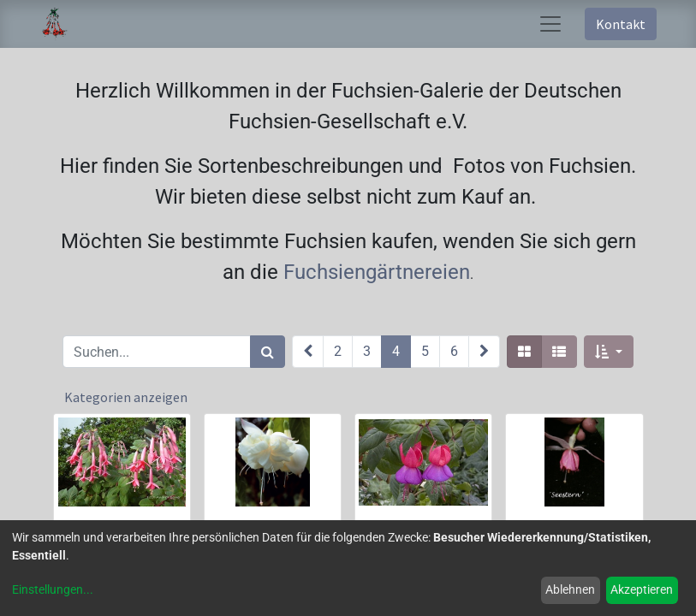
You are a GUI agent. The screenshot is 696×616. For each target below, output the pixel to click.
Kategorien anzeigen (126, 397)
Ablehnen (570, 589)
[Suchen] (268, 352)
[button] (608, 352)
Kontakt (621, 24)
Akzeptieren (642, 589)
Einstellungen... (53, 589)
